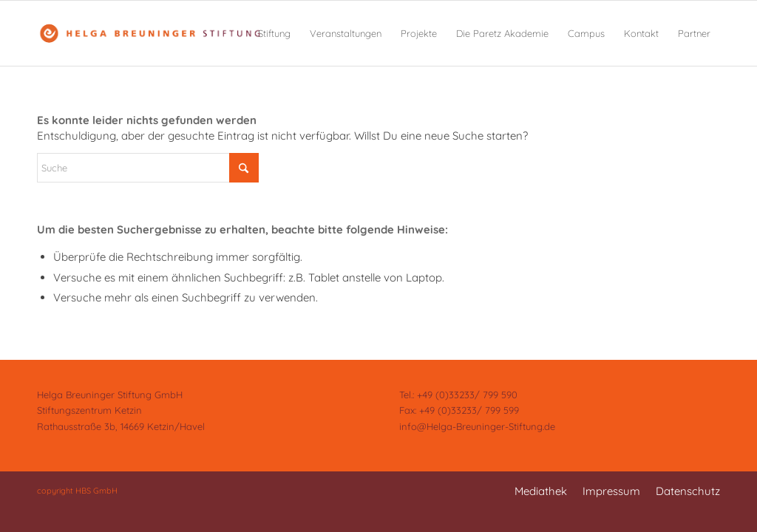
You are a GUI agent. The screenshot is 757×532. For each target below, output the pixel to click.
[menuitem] (274, 33)
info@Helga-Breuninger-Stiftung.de (477, 426)
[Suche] (148, 168)
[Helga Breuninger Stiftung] (149, 33)
